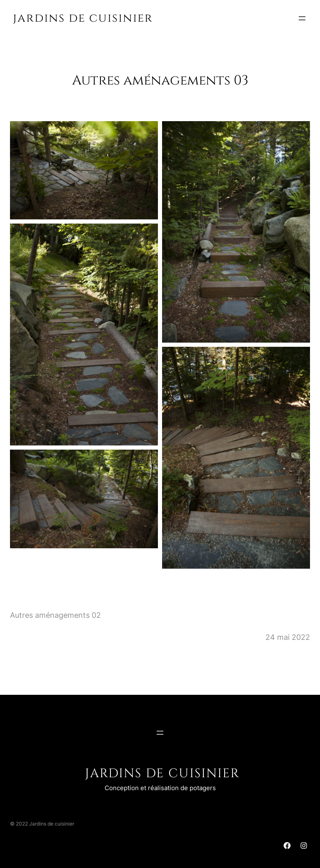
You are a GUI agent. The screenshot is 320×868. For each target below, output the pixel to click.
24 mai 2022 (288, 637)
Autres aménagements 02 (55, 615)
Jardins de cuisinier (83, 18)
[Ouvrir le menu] (302, 18)
